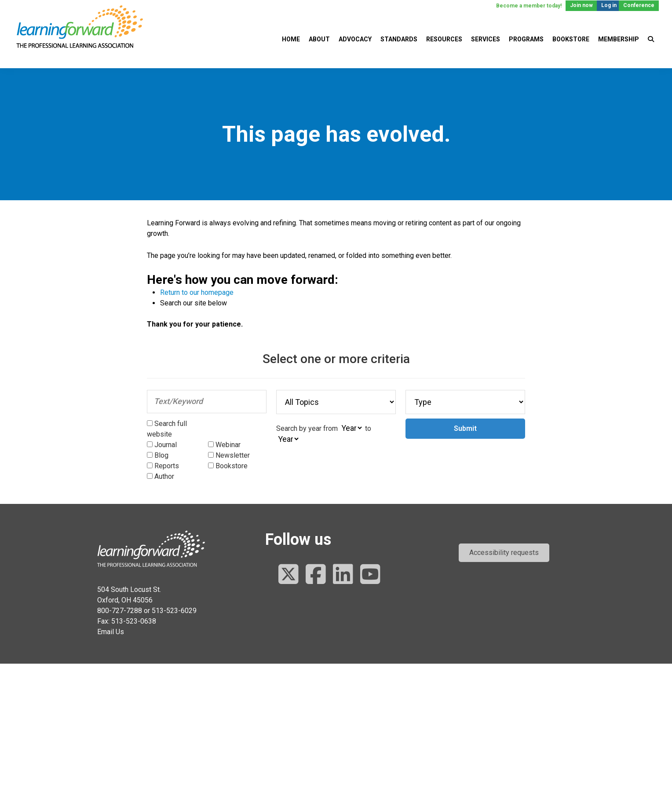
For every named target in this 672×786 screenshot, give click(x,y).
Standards (399, 39)
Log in (609, 5)
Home (291, 39)
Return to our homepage (197, 292)
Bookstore (571, 39)
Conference (639, 5)
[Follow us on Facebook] (316, 575)
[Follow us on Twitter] (289, 575)
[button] (504, 553)
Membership (619, 39)
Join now (581, 5)
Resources (444, 39)
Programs (526, 39)
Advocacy (355, 39)
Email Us (111, 632)
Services (486, 39)
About (319, 39)
